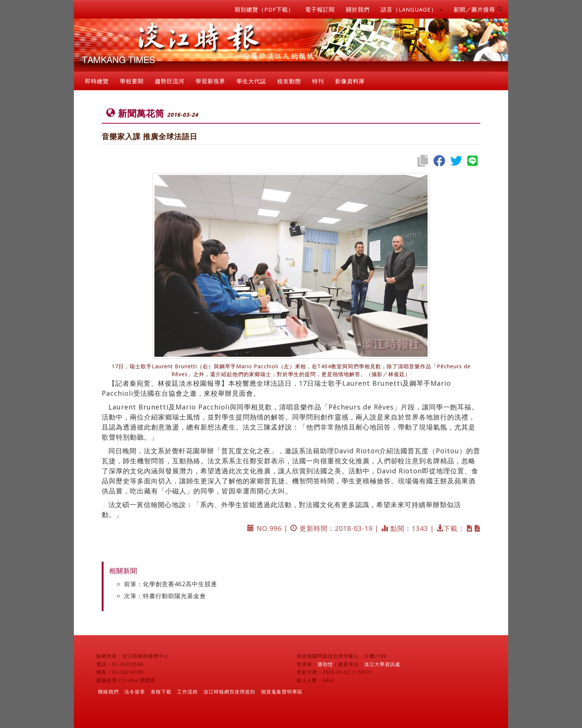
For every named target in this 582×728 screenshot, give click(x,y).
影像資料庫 (350, 81)
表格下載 (161, 692)
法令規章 (135, 692)
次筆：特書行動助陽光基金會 (165, 596)
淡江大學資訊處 (382, 664)
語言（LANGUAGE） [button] (412, 9)
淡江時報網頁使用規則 (229, 692)
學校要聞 (132, 81)
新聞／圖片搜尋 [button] (478, 9)
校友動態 (289, 81)
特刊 (318, 81)
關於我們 (358, 9)
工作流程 (187, 692)
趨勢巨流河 (170, 81)
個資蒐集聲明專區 (282, 692)
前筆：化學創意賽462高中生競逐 (171, 584)
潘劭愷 (325, 664)
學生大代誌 (251, 81)
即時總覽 (97, 81)
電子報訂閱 (320, 9)
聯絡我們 (108, 692)
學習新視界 (210, 81)
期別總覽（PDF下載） (264, 9)
